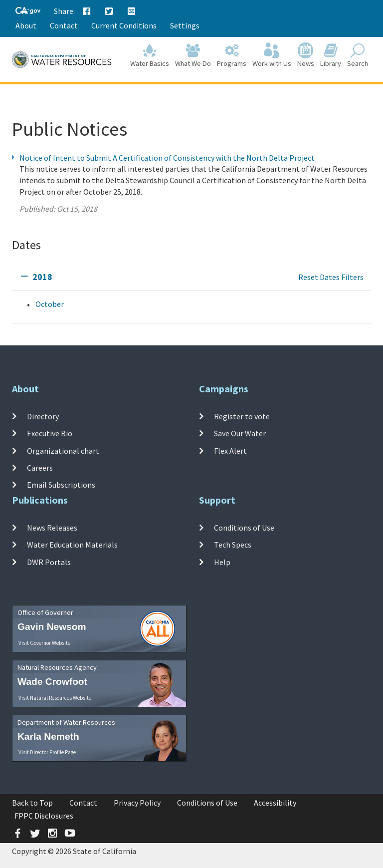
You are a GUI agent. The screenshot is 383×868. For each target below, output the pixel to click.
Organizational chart (63, 450)
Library (331, 56)
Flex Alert (230, 450)
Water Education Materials (72, 545)
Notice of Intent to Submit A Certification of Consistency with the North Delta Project (167, 158)
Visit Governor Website (44, 643)
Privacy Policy (137, 803)
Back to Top (32, 803)
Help (222, 562)
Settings (185, 25)
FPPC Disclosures (44, 816)
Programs (232, 56)
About (26, 25)
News (306, 56)
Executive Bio (50, 433)
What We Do (193, 56)
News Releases (52, 528)
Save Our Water (240, 433)
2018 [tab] (42, 277)
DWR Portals (49, 562)
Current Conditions (124, 25)
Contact (64, 25)
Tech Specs (233, 545)
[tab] (191, 277)
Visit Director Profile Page (47, 752)
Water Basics (150, 56)
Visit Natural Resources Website (55, 698)
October (50, 304)
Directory (43, 416)
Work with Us (272, 56)
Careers (40, 468)
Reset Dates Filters (331, 277)
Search (358, 56)
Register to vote (242, 416)
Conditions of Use (244, 528)
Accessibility (275, 803)
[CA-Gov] (28, 11)
